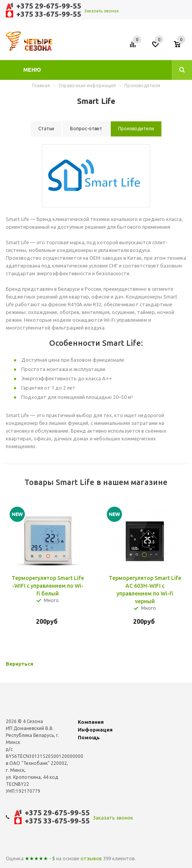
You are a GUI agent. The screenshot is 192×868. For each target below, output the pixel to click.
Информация (95, 730)
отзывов (91, 858)
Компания (91, 722)
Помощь (89, 737)
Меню (32, 70)
